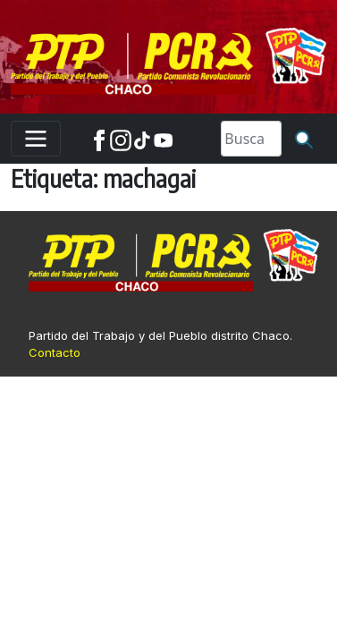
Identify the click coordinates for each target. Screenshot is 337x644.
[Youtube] (164, 139)
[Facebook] (99, 139)
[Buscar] (304, 139)
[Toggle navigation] (36, 139)
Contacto (55, 352)
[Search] (251, 139)
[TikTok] (142, 139)
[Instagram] (121, 139)
